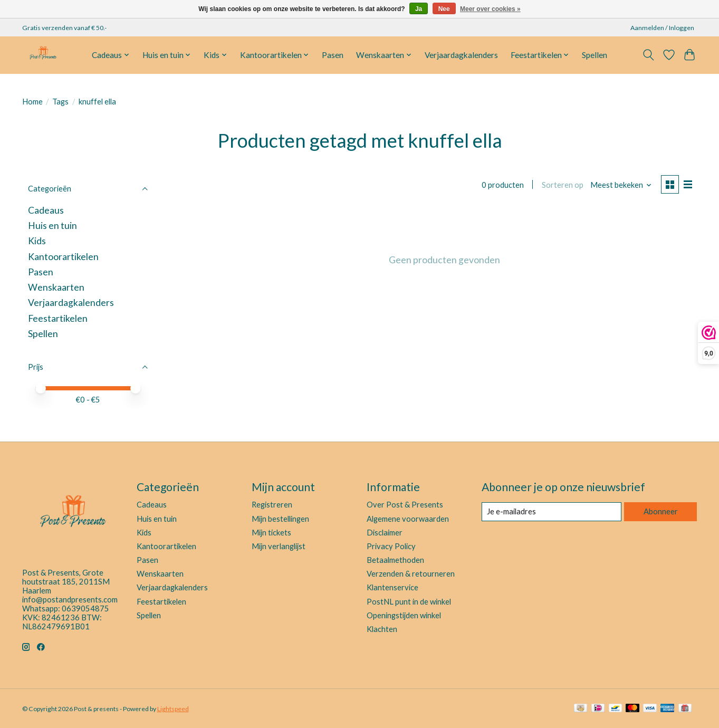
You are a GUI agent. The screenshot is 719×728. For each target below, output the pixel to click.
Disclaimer (385, 533)
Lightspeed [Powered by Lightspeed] (173, 709)
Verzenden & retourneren (411, 574)
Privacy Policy (391, 546)
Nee (444, 9)
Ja (419, 9)
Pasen (333, 55)
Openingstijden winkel (404, 615)
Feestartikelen (58, 318)
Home (32, 102)
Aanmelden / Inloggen (662, 28)
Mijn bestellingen (280, 519)
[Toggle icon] (649, 55)
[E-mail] (552, 512)
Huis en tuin (52, 226)
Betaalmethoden (395, 560)
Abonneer (661, 511)
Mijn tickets (271, 533)
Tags (60, 102)
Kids (37, 241)
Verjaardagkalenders (461, 55)
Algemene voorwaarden (408, 519)
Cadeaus (46, 210)
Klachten (382, 629)
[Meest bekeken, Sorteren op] (621, 185)
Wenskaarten (56, 287)
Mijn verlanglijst (279, 546)
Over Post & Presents (405, 505)
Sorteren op (563, 185)
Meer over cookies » (490, 9)
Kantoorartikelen (63, 257)
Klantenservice (392, 587)
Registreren (272, 505)
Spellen (595, 55)
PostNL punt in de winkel (409, 602)
